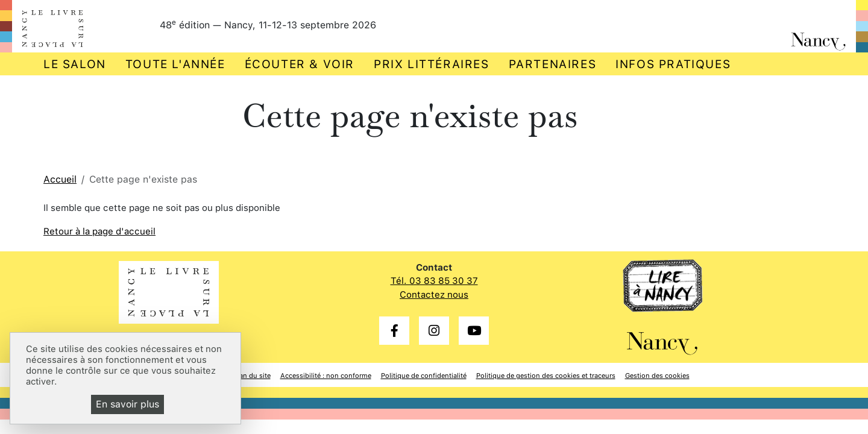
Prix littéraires (432, 64)
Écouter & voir (300, 64)
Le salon (75, 64)
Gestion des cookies (657, 376)
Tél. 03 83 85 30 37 (434, 281)
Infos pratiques (673, 64)
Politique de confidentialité (424, 376)
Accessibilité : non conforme (326, 376)
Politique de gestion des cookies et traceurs (546, 376)
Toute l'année (175, 64)
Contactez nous (434, 295)
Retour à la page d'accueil (99, 231)
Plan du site (252, 376)
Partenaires (553, 64)
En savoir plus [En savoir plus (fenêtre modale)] (127, 404)
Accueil (60, 179)
